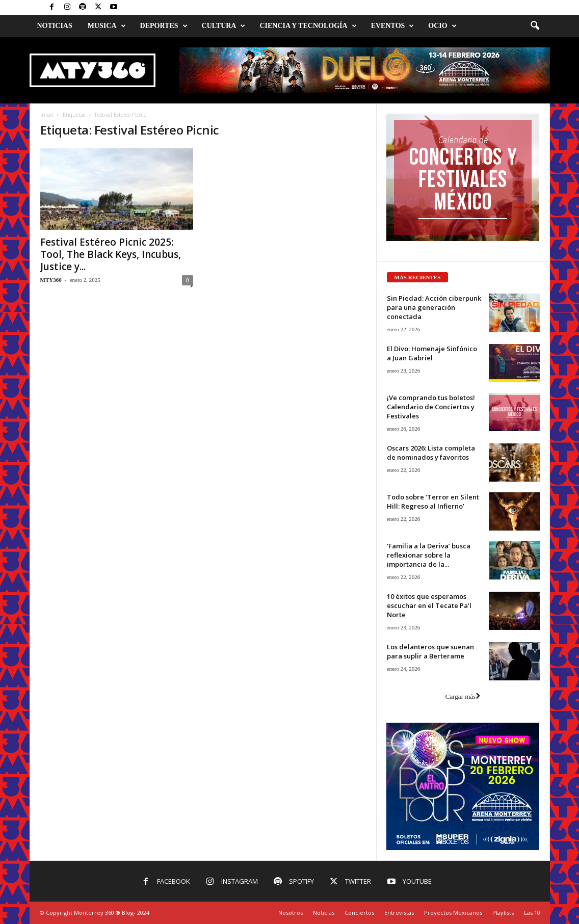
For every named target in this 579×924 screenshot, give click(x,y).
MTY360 (51, 280)
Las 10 (532, 913)
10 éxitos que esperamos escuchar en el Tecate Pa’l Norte (429, 605)
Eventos (393, 26)
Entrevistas (399, 913)
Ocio (442, 26)
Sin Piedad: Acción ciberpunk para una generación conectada (434, 307)
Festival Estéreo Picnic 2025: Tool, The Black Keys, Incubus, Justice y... (111, 254)
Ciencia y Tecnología (308, 26)
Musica (107, 26)
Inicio (47, 115)
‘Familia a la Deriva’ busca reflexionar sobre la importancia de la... (429, 555)
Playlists (503, 913)
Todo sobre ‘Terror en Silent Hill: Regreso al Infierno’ (433, 501)
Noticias (55, 26)
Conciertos (359, 913)
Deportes (164, 26)
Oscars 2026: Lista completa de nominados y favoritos (431, 453)
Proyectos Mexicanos (453, 913)
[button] (535, 26)
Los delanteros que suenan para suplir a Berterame (430, 651)
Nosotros (291, 913)
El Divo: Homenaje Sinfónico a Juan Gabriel (432, 353)
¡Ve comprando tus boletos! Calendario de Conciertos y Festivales (431, 407)
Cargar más (463, 696)
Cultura (224, 26)
